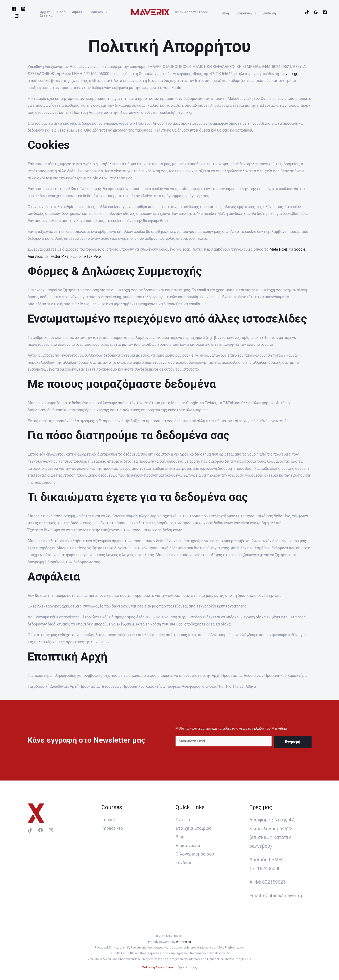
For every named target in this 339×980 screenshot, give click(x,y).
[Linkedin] (17, 16)
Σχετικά (184, 820)
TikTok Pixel (93, 256)
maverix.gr (288, 74)
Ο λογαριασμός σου (197, 855)
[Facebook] (14, 9)
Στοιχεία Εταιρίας (195, 829)
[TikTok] (307, 12)
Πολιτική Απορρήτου (158, 967)
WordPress (184, 942)
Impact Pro (113, 829)
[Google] (316, 12)
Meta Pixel (278, 249)
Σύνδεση (185, 864)
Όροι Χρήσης (187, 967)
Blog (180, 837)
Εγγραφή (293, 741)
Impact (109, 820)
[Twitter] (325, 12)
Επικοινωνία (189, 846)
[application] (105, 12)
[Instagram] (23, 9)
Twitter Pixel (60, 256)
